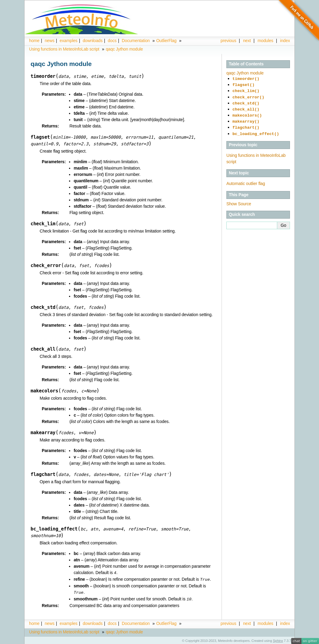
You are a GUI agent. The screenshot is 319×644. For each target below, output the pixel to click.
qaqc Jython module (124, 49)
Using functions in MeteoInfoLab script (64, 49)
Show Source (239, 198)
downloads (93, 41)
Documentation (136, 41)
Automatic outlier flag (246, 177)
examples (69, 41)
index (285, 622)
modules (265, 41)
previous (229, 41)
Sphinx (278, 639)
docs (112, 41)
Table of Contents (246, 64)
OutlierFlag (166, 41)
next (247, 41)
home (34, 41)
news (50, 41)
